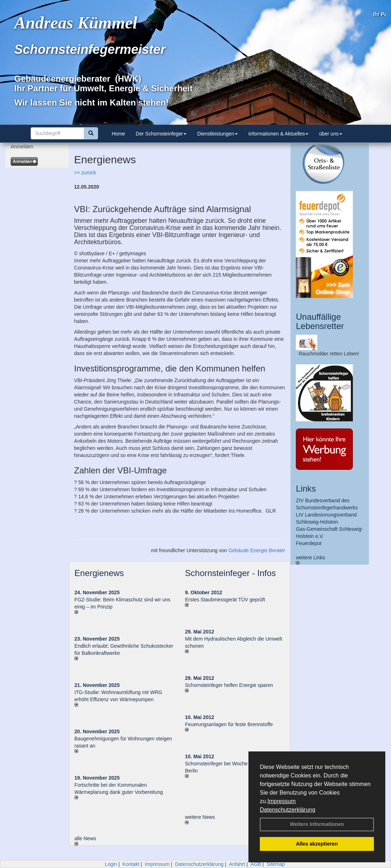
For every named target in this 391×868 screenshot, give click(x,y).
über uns (330, 134)
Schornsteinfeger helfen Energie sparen (229, 685)
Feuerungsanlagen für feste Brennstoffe (229, 724)
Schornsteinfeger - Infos (230, 573)
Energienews (99, 573)
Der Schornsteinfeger (161, 134)
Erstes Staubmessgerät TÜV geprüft (225, 600)
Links (306, 489)
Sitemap (276, 864)
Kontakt (131, 864)
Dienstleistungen (217, 134)
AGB (256, 864)
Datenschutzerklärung (288, 810)
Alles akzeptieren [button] (317, 844)
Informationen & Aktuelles (279, 134)
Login (111, 864)
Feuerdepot (309, 543)
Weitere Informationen (317, 824)
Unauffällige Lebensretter (320, 321)
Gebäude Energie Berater (257, 550)
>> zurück (85, 173)
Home (119, 134)
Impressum (281, 801)
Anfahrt (237, 864)
